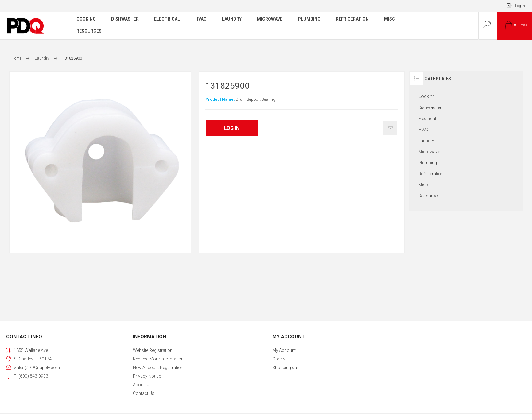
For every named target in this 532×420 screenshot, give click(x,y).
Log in (520, 6)
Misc (423, 185)
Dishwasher (430, 107)
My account (284, 350)
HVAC (424, 130)
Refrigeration (431, 174)
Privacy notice (147, 376)
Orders (279, 359)
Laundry (426, 141)
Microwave (429, 152)
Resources (429, 196)
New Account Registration (158, 367)
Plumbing (428, 163)
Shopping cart (286, 367)
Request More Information (158, 359)
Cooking (427, 96)
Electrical (427, 119)
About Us (142, 385)
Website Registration (153, 350)
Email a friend (390, 128)
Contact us (144, 393)
